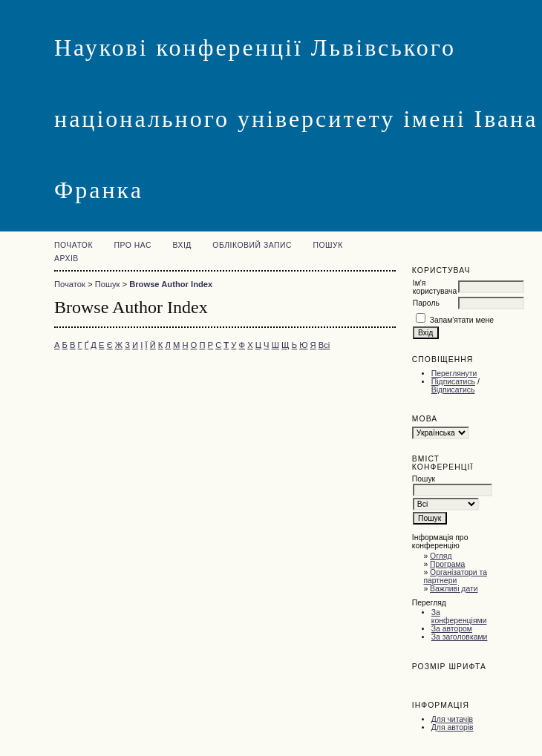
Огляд (441, 556)
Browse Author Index (171, 284)
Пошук (327, 245)
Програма (447, 564)
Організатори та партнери (455, 576)
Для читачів (452, 719)
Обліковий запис (252, 245)
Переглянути (454, 374)
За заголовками (460, 637)
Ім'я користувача (435, 287)
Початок (74, 245)
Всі (324, 345)
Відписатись (453, 390)
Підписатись (453, 382)
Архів (66, 259)
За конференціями (459, 617)
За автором (452, 629)
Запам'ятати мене (462, 320)
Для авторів (453, 727)
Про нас (133, 245)
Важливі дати (454, 589)
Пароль (426, 303)
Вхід (182, 245)
